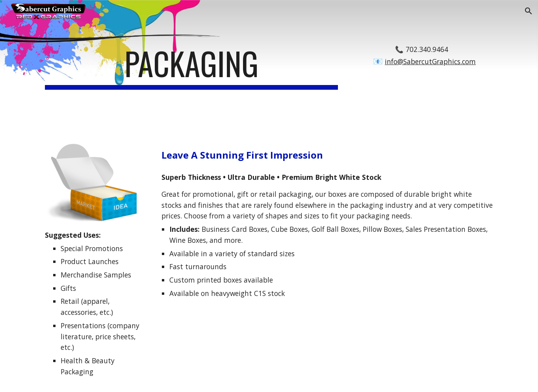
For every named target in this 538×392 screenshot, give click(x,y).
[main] (191, 67)
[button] (529, 11)
